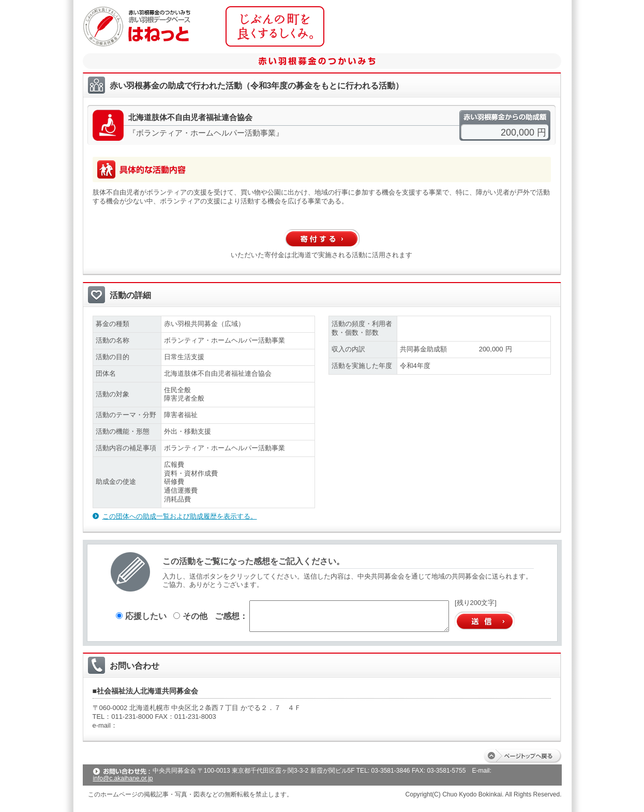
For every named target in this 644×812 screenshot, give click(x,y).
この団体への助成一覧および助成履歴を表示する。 (180, 516)
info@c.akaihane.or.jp (123, 778)
